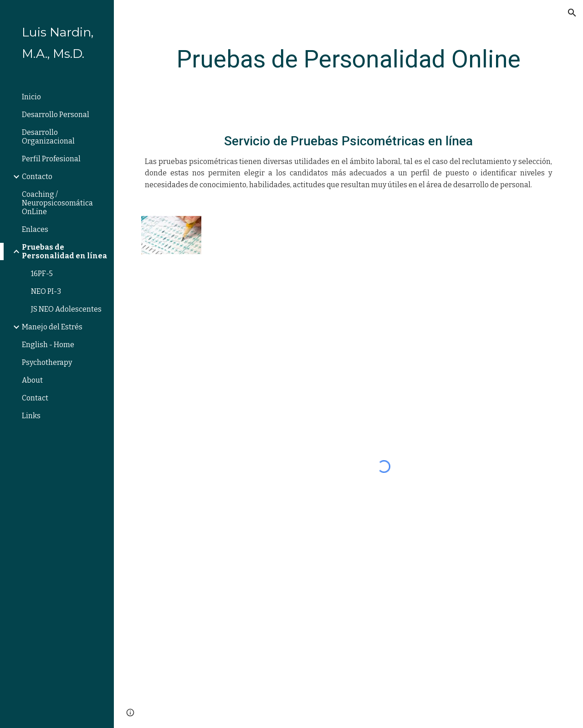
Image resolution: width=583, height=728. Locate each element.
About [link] (32, 380)
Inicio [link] (31, 97)
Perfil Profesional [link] (51, 159)
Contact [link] (35, 398)
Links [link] (31, 416)
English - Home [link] (48, 345)
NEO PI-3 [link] (46, 291)
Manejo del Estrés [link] (52, 327)
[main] (349, 59)
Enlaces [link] (35, 229)
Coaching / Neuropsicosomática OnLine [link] (57, 203)
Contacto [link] (37, 177)
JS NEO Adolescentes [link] (66, 309)
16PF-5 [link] (42, 274)
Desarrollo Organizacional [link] (48, 137)
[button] (572, 13)
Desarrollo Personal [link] (56, 115)
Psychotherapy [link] (47, 362)
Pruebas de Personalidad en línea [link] (64, 251)
